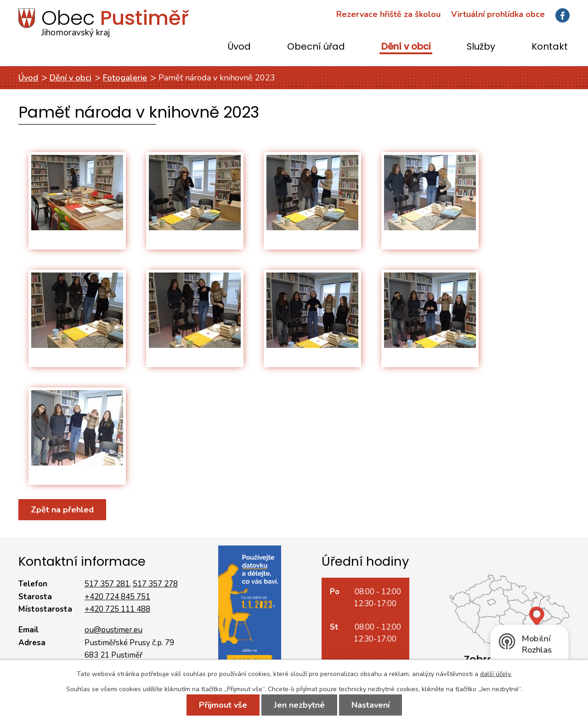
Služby (481, 47)
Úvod (239, 47)
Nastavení (370, 705)
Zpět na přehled (62, 510)
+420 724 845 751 (117, 597)
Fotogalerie (125, 78)
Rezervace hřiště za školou (388, 14)
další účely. (496, 674)
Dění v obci (406, 47)
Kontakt (550, 47)
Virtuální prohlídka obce (498, 14)
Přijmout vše (223, 705)
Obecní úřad (316, 47)
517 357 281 (107, 584)
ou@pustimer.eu (113, 630)
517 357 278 (155, 584)
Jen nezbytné (299, 705)
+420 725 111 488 (117, 609)
